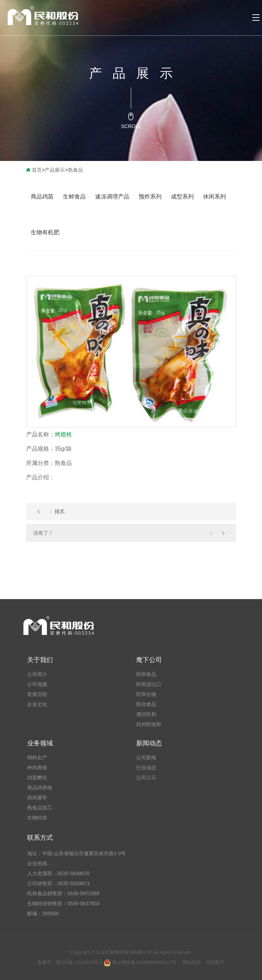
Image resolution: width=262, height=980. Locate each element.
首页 (37, 170)
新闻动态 (149, 743)
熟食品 (75, 170)
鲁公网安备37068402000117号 (140, 962)
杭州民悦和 (149, 724)
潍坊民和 (146, 714)
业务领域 (40, 743)
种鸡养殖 (37, 768)
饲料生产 (37, 758)
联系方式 (40, 838)
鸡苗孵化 (37, 778)
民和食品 (146, 674)
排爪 (60, 511)
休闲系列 (214, 197)
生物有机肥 (45, 232)
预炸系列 (150, 197)
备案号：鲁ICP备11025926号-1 (71, 962)
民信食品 (146, 704)
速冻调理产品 (112, 197)
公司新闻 (146, 758)
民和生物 (146, 694)
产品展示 (55, 170)
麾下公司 (149, 660)
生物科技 (37, 818)
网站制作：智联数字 (204, 962)
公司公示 (146, 778)
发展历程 (37, 694)
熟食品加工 (40, 808)
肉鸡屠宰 (37, 798)
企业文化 (37, 704)
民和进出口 (149, 684)
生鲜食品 (74, 197)
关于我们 (40, 660)
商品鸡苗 (42, 197)
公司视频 (37, 684)
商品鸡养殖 (40, 788)
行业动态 (146, 768)
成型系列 (182, 197)
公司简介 (37, 674)
